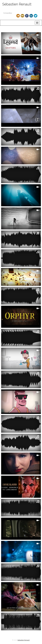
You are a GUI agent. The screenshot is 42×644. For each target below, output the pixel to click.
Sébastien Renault (17, 4)
